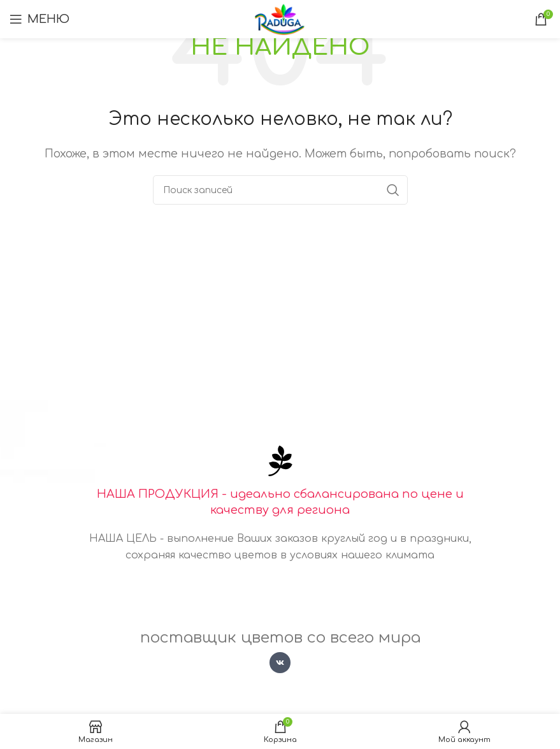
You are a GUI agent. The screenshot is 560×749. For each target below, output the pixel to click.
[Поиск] (280, 190)
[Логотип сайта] (280, 18)
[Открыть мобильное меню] (39, 19)
